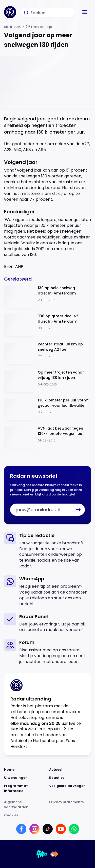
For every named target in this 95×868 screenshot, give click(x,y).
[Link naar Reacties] (70, 778)
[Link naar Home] (25, 770)
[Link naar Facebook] (21, 829)
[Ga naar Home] (10, 12)
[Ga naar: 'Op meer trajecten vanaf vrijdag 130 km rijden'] (48, 381)
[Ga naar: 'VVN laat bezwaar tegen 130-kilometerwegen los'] (48, 437)
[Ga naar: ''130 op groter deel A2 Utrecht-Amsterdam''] (48, 325)
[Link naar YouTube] (61, 829)
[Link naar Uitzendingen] (25, 778)
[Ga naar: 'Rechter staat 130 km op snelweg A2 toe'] (48, 353)
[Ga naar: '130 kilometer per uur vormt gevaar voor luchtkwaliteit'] (48, 409)
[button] (85, 12)
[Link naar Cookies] (48, 815)
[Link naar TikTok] (48, 829)
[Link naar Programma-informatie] (25, 788)
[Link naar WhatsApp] (74, 829)
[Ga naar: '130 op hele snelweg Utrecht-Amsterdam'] (48, 297)
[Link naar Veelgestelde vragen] (70, 788)
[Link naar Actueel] (70, 770)
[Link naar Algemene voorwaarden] (25, 805)
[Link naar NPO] (54, 854)
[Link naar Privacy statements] (70, 805)
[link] (48, 551)
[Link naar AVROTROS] (42, 854)
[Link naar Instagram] (34, 829)
